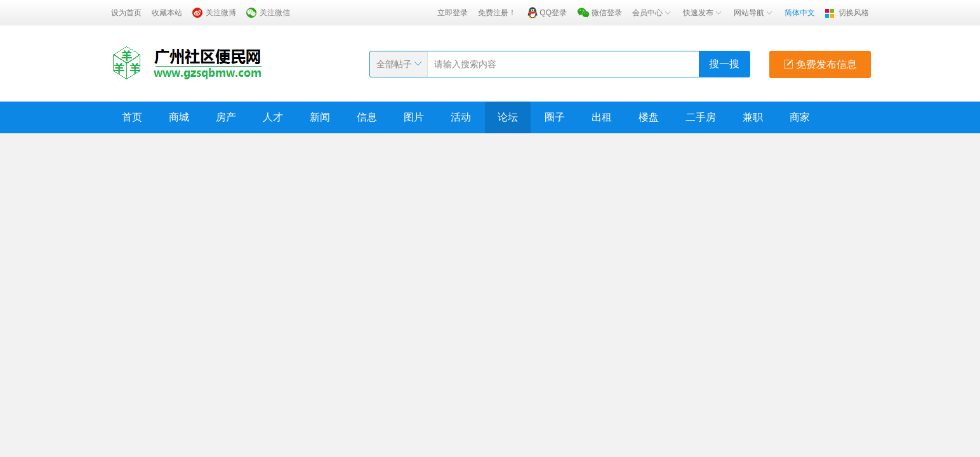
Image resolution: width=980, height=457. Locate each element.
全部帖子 (394, 64)
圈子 (555, 117)
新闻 (320, 117)
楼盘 (649, 117)
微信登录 (607, 13)
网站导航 (754, 13)
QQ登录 (553, 13)
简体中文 (800, 13)
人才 (273, 117)
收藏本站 (167, 13)
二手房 (701, 117)
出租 (602, 117)
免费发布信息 (820, 64)
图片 (414, 117)
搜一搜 (724, 64)
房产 (226, 117)
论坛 (508, 117)
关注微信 (275, 13)
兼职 (753, 117)
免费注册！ (497, 13)
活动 (461, 117)
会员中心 (652, 13)
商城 (179, 117)
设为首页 (126, 13)
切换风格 (854, 13)
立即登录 (453, 13)
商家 (800, 117)
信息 (367, 117)
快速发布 (703, 13)
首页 (132, 117)
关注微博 (221, 13)
